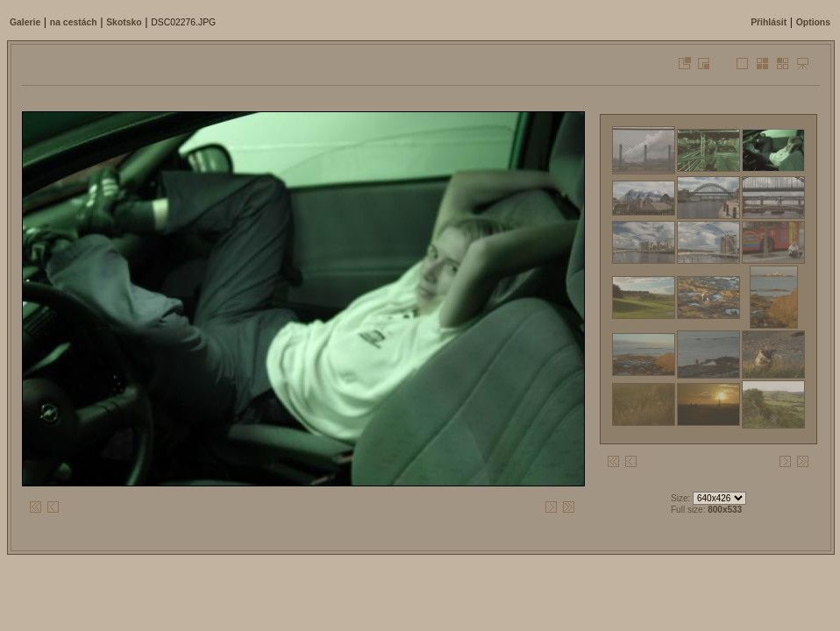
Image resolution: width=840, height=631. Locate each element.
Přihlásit (769, 22)
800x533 (725, 510)
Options (813, 22)
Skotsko (124, 22)
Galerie (25, 22)
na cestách (74, 22)
